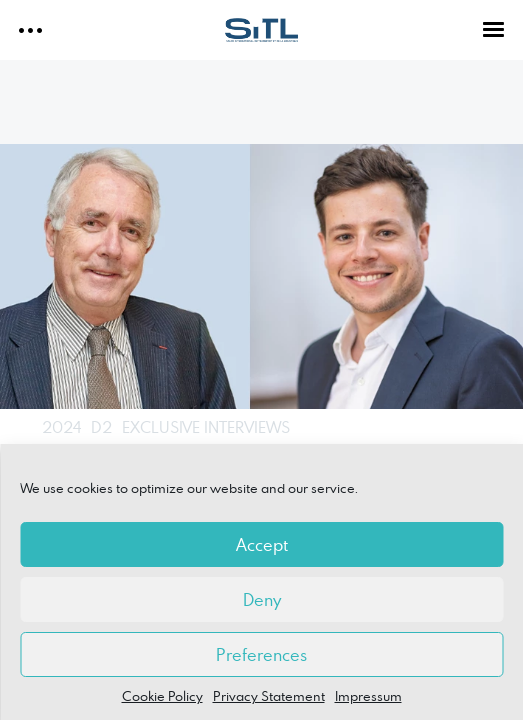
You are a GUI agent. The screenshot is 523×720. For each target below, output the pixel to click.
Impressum (368, 696)
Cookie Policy (162, 696)
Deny (262, 600)
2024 (61, 427)
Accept (262, 545)
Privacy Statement (269, 696)
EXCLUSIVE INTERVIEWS (206, 427)
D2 (101, 427)
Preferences (261, 655)
